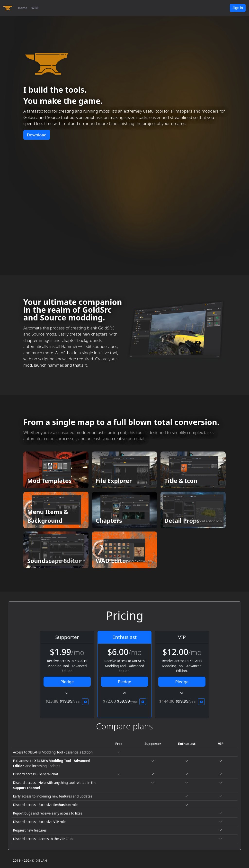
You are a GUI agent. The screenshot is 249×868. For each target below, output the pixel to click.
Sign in (238, 8)
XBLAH (42, 860)
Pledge (67, 682)
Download (37, 135)
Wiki (35, 8)
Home (23, 8)
